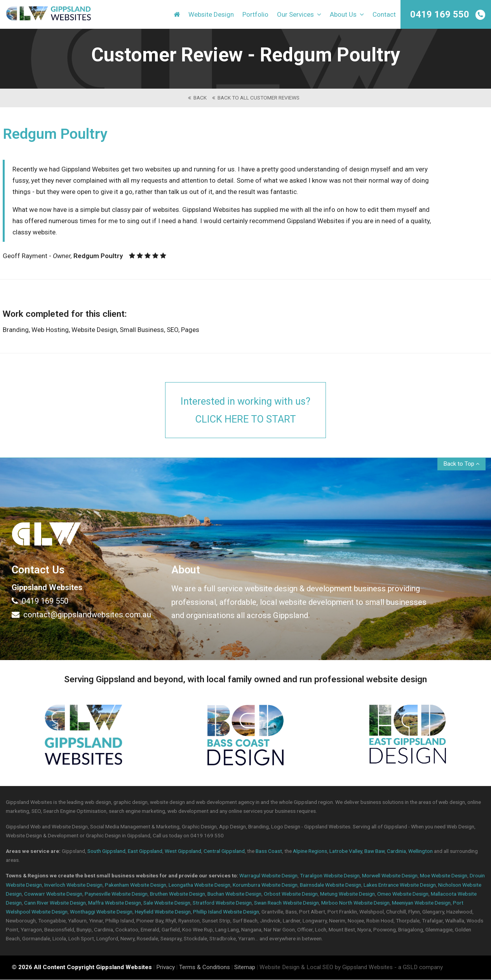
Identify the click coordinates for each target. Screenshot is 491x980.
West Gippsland (183, 851)
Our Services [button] (299, 16)
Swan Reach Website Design (286, 903)
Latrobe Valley (346, 851)
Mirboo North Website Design (355, 903)
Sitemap (245, 968)
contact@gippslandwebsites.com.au (81, 615)
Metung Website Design (347, 894)
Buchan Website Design (234, 894)
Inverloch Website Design (73, 885)
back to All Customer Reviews (256, 98)
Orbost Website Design (291, 894)
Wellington (420, 851)
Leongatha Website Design (199, 885)
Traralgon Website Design (330, 876)
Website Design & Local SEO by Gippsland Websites (326, 968)
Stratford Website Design (222, 903)
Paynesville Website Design (116, 894)
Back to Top (461, 464)
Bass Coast (269, 851)
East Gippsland (145, 851)
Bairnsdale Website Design (331, 885)
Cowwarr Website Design (53, 894)
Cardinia (396, 851)
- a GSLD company (419, 968)
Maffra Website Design (115, 903)
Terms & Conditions (205, 968)
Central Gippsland (224, 851)
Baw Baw (374, 851)
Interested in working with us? (245, 411)
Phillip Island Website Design (226, 912)
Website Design (211, 16)
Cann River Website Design (55, 903)
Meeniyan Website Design (421, 903)
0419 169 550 (440, 14)
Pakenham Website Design (136, 885)
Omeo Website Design (403, 894)
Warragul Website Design (268, 876)
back (197, 98)
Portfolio (255, 16)
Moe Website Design (444, 876)
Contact (384, 16)
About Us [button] (347, 16)
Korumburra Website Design (265, 885)
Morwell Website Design (390, 876)
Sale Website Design (167, 903)
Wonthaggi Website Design (101, 912)
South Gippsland (106, 851)
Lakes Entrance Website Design (400, 885)
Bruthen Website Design (178, 894)
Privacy (165, 968)
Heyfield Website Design (163, 912)
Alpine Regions (310, 851)
